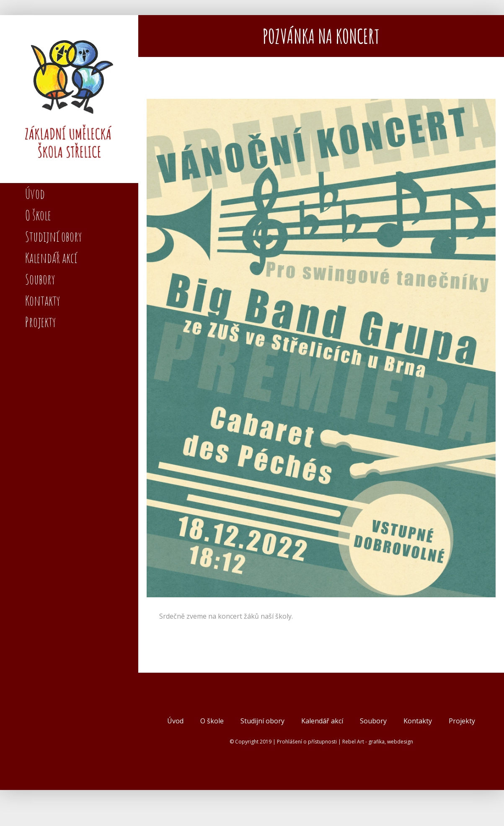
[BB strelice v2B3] (321, 348)
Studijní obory (262, 721)
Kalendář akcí (322, 721)
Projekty (462, 721)
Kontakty (418, 721)
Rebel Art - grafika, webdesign (378, 742)
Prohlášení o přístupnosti (307, 742)
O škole (212, 721)
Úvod (175, 721)
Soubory (373, 721)
